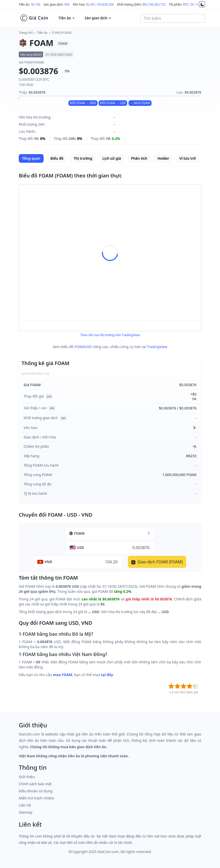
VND (48, 562)
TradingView (157, 347)
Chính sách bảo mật (35, 784)
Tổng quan (31, 158)
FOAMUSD (83, 347)
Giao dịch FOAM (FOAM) (157, 562)
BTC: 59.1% (191, 4)
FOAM (79, 533)
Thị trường (83, 158)
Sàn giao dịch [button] (98, 18)
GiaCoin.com (108, 852)
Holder (163, 158)
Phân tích (139, 158)
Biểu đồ (57, 158)
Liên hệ (25, 805)
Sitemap (26, 812)
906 (67, 4)
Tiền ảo (42, 33)
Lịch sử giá (112, 158)
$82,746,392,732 (154, 4)
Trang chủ (26, 33)
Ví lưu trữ (188, 158)
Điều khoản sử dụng (36, 791)
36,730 (35, 4)
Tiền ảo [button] (66, 18)
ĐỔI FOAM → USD (113, 103)
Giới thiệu (27, 777)
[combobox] (173, 18)
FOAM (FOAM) (62, 33)
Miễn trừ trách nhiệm (36, 798)
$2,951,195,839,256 (100, 4)
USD (80, 547)
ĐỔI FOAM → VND (83, 103)
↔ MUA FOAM (140, 103)
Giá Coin (34, 18)
